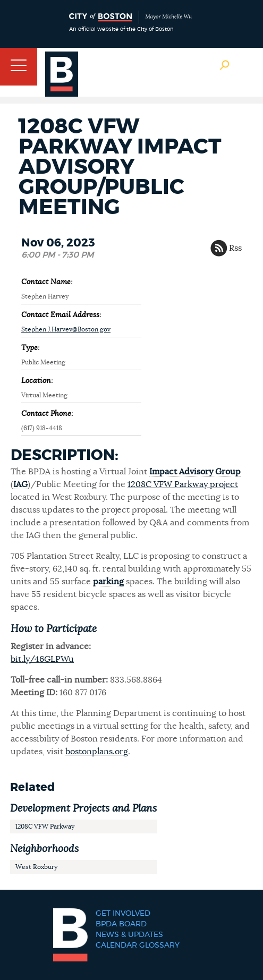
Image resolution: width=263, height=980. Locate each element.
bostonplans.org (97, 752)
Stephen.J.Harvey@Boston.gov (66, 329)
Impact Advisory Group (195, 472)
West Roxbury (36, 867)
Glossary (159, 945)
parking (108, 582)
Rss (235, 248)
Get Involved (123, 914)
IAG (20, 484)
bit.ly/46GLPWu (42, 659)
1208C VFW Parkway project (183, 484)
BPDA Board (121, 924)
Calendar (116, 945)
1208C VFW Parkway (45, 826)
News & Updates (129, 935)
